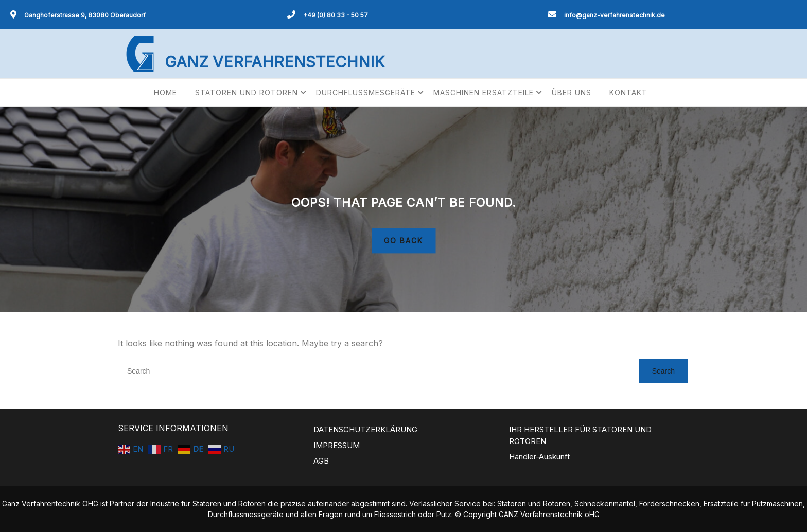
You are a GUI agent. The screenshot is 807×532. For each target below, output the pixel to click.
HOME (165, 92)
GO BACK (403, 241)
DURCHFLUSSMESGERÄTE (366, 92)
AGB (321, 461)
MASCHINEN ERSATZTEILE (484, 92)
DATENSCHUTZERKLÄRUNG (365, 429)
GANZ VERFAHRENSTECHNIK (275, 62)
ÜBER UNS (572, 92)
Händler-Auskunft (539, 457)
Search (663, 371)
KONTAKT (628, 92)
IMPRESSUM (337, 445)
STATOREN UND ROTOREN (247, 92)
